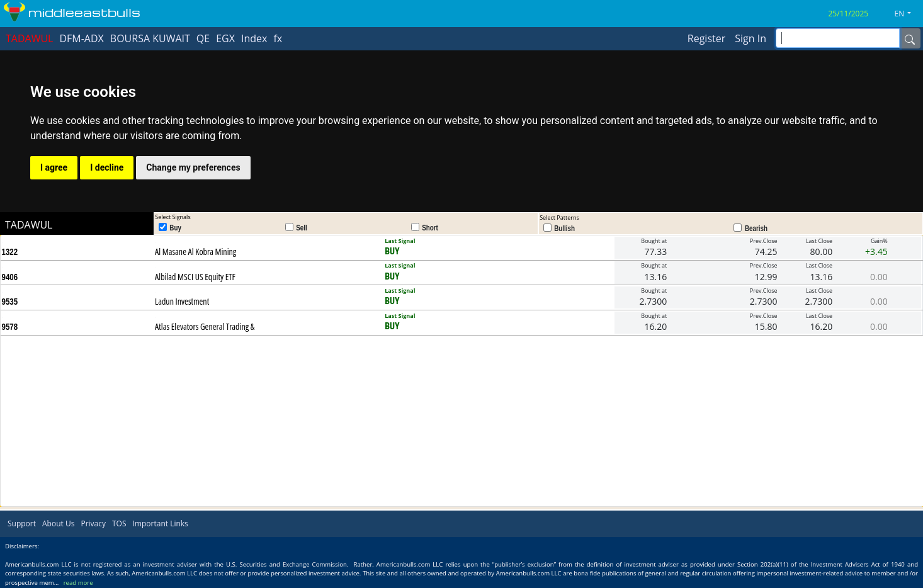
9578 (10, 327)
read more (78, 583)
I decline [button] (107, 167)
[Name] (910, 38)
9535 (10, 302)
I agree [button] (54, 167)
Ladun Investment (182, 301)
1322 (10, 252)
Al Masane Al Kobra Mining (195, 252)
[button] (908, 14)
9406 (10, 277)
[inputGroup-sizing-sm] (838, 38)
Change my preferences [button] (193, 167)
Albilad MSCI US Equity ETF (195, 277)
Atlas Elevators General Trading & (205, 326)
